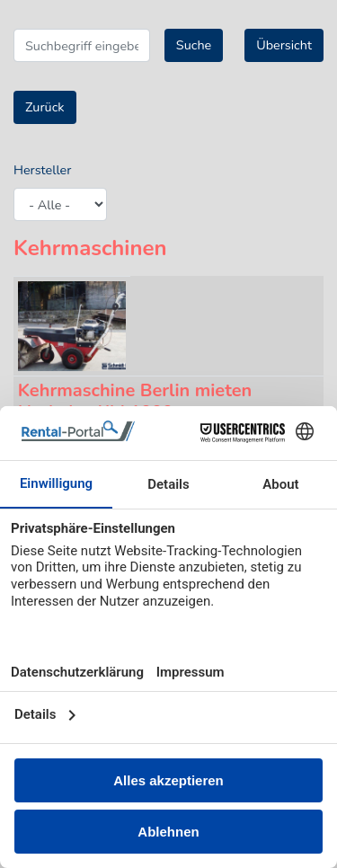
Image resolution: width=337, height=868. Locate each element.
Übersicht (284, 45)
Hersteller (42, 170)
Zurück (45, 107)
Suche (194, 45)
